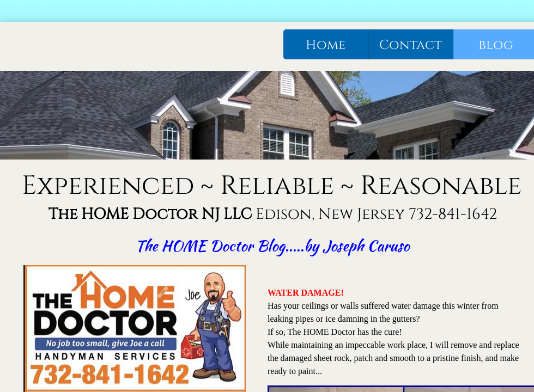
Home (326, 45)
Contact (411, 45)
